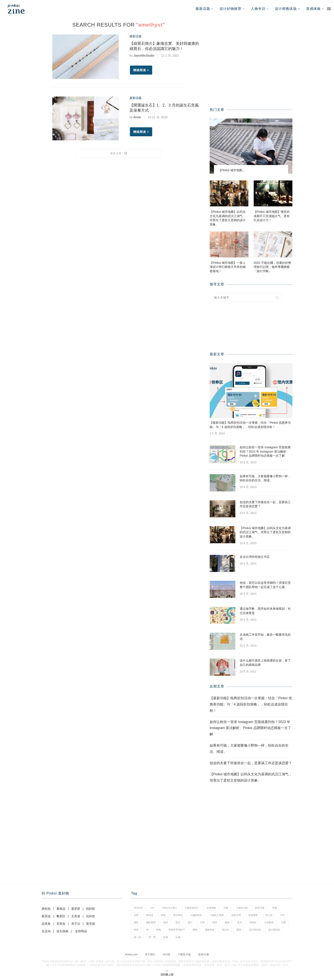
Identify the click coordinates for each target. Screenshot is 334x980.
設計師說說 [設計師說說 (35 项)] (274, 930)
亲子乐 (76, 924)
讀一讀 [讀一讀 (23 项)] (137, 937)
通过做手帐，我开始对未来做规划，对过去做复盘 (265, 611)
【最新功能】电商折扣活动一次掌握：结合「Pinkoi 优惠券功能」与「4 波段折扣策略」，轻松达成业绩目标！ (250, 425)
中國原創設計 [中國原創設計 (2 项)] (192, 908)
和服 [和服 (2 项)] (275, 908)
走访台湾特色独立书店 (255, 557)
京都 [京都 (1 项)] (226, 908)
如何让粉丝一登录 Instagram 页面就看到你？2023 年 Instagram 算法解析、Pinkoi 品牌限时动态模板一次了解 (265, 451)
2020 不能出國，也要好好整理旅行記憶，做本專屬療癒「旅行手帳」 (272, 267)
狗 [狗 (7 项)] (147, 930)
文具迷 (76, 916)
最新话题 (203, 9)
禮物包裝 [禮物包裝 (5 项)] (210, 930)
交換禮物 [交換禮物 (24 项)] (211, 908)
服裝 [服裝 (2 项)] (227, 922)
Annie (137, 117)
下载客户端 (184, 954)
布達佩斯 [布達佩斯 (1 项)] (253, 915)
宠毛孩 (90, 924)
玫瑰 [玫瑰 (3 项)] (158, 930)
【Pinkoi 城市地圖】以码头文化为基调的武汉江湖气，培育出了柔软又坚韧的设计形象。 (228, 218)
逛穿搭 (76, 909)
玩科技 (90, 916)
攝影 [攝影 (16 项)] (136, 922)
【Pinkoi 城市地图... (232, 170)
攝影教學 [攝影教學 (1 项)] (151, 922)
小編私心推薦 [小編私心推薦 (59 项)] (217, 915)
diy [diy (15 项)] (152, 908)
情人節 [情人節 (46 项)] (269, 915)
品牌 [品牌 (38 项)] (136, 915)
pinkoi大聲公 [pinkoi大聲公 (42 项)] (170, 908)
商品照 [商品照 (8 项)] (150, 915)
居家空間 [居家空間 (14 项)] (236, 915)
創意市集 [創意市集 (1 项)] (260, 908)
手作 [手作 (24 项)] (282, 915)
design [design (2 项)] (138, 908)
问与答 (167, 954)
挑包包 (46, 909)
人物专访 (258, 9)
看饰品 (61, 909)
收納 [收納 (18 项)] (165, 922)
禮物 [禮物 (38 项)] (195, 930)
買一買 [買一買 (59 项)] (152, 937)
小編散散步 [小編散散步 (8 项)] (196, 915)
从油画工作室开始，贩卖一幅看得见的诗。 (265, 637)
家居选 (46, 916)
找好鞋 (90, 909)
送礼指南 (62, 931)
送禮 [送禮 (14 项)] (165, 937)
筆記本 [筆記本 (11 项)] (225, 930)
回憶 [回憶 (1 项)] (163, 915)
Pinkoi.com (131, 954)
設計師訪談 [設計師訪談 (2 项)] (255, 930)
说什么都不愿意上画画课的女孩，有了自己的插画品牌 (265, 663)
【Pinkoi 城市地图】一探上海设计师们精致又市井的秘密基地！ (228, 267)
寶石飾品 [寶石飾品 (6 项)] (178, 915)
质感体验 (313, 9)
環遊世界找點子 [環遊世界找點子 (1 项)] (177, 930)
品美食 (46, 924)
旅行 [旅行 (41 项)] (190, 922)
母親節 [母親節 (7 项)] (253, 922)
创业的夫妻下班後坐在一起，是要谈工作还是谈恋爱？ (265, 504)
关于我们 (150, 954)
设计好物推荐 (230, 9)
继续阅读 (141, 70)
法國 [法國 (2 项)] (283, 922)
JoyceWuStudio (144, 56)
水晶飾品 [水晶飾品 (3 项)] (269, 922)
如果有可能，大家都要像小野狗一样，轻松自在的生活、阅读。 (265, 478)
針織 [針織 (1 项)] (178, 937)
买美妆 (61, 924)
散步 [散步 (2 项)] (178, 922)
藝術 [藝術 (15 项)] (239, 930)
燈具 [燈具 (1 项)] (136, 930)
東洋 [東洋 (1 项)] (239, 922)
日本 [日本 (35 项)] (203, 922)
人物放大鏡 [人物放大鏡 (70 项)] (242, 908)
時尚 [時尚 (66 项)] (215, 922)
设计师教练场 (286, 9)
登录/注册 (204, 954)
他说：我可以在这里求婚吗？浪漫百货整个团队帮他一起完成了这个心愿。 (265, 585)
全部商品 (81, 931)
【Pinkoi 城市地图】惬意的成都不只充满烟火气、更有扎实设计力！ (272, 216)
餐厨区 (61, 916)
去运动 (46, 931)
